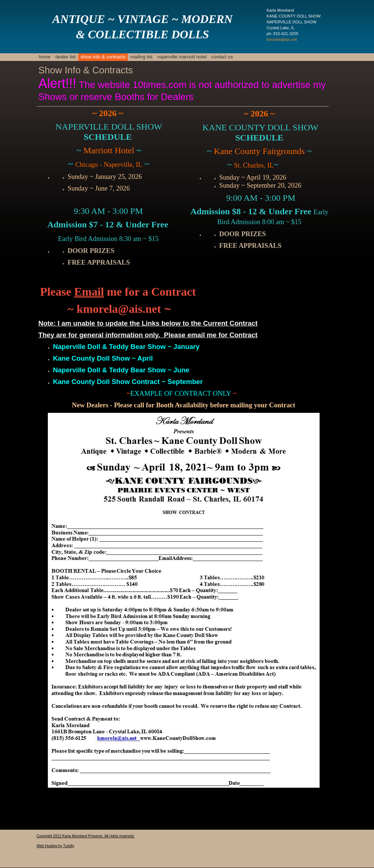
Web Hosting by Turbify (55, 846)
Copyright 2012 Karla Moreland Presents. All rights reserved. (85, 836)
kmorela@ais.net (282, 39)
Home (45, 57)
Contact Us (222, 57)
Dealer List (66, 57)
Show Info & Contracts (103, 57)
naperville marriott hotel (182, 57)
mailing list (142, 57)
